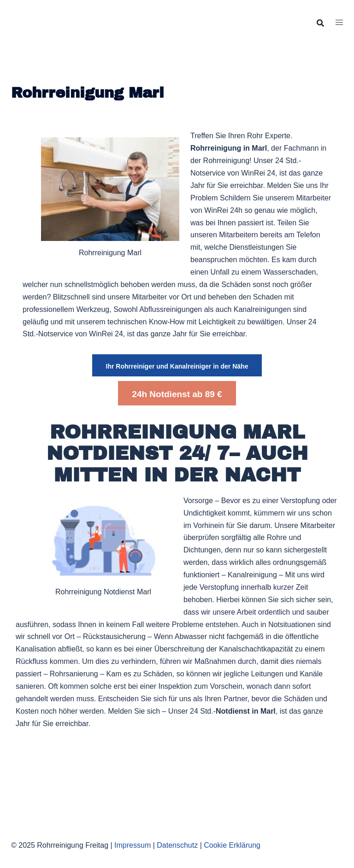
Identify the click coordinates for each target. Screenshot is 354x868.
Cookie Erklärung (232, 845)
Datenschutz (177, 845)
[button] (177, 365)
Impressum (133, 845)
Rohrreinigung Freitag (77, 15)
